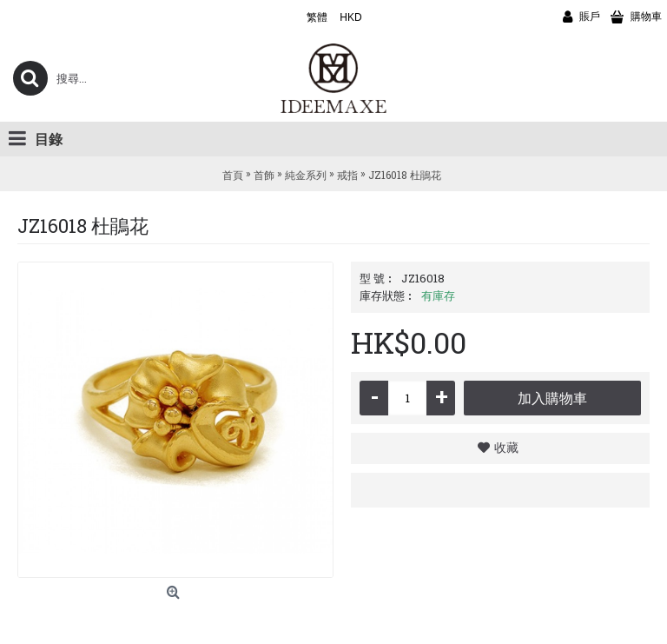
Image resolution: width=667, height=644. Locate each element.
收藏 (506, 447)
